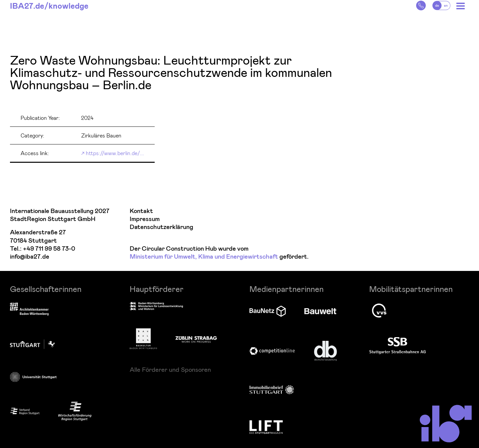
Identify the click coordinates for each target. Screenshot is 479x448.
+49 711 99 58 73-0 (49, 249)
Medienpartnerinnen (287, 289)
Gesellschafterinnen (46, 289)
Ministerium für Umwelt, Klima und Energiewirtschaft (204, 257)
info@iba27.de (30, 257)
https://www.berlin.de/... (115, 153)
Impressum (145, 219)
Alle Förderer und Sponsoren (170, 369)
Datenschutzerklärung (161, 227)
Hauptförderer (157, 289)
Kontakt (141, 211)
